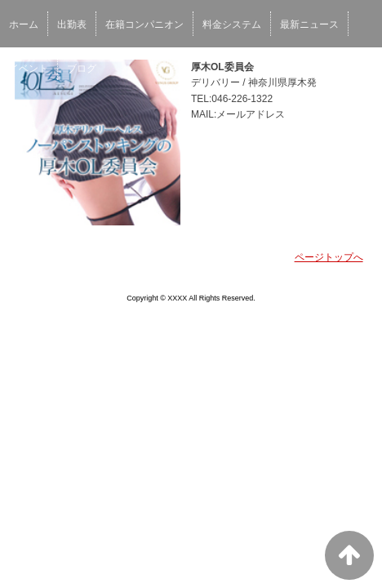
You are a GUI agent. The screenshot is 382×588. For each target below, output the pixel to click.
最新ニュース (309, 24)
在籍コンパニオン (144, 24)
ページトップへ (329, 257)
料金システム (232, 24)
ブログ (82, 69)
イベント (29, 69)
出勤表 (72, 24)
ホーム (24, 24)
